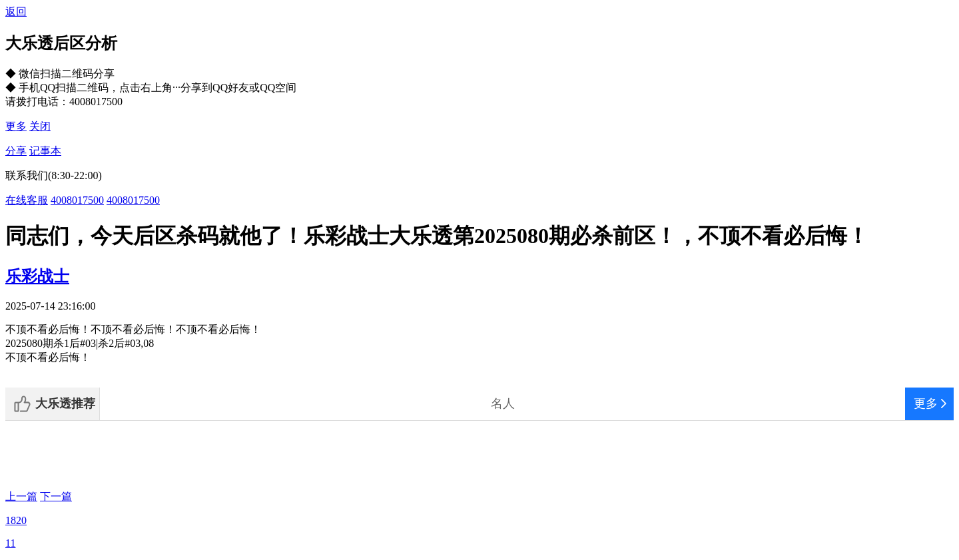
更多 (16, 126)
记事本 (45, 151)
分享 (16, 151)
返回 (16, 12)
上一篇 (21, 496)
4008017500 (77, 200)
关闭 (40, 126)
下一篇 (56, 496)
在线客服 (27, 200)
